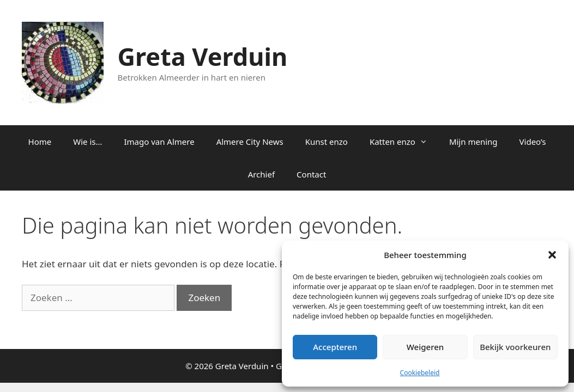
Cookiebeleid (420, 373)
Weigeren (425, 347)
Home (40, 142)
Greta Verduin (203, 56)
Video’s (533, 142)
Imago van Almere (159, 142)
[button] (552, 255)
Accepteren (335, 347)
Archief (261, 174)
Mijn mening (473, 142)
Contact (311, 174)
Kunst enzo (327, 142)
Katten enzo (404, 142)
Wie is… (87, 142)
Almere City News (250, 142)
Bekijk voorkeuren (515, 347)
